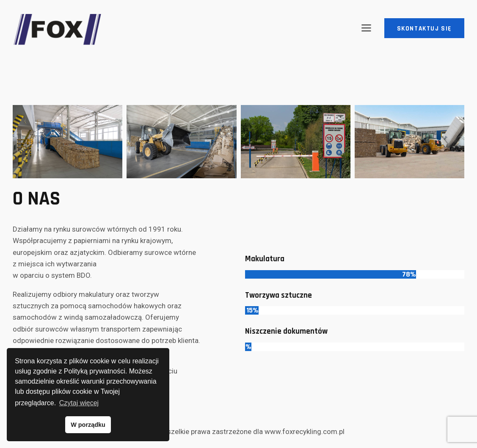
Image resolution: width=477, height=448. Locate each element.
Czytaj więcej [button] (79, 403)
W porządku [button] (88, 425)
